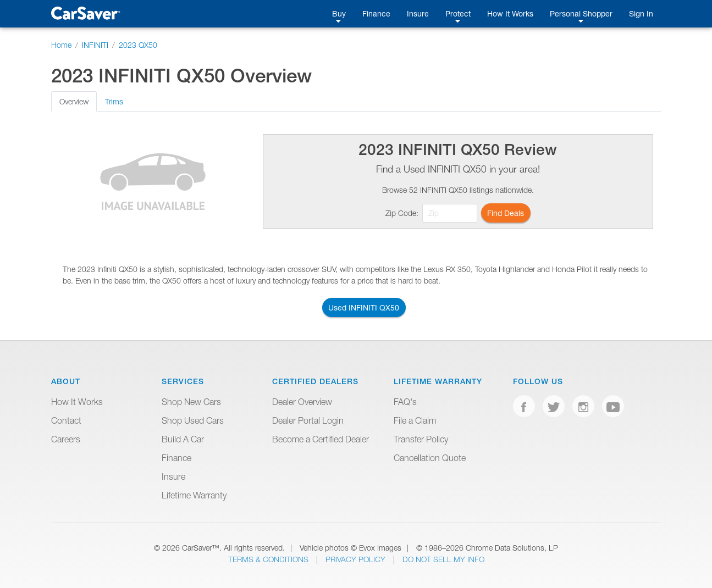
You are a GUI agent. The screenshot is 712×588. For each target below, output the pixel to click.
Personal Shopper (581, 13)
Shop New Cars (191, 402)
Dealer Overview (302, 402)
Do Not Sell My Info (443, 559)
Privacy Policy (357, 559)
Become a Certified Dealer (321, 439)
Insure (418, 13)
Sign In (641, 13)
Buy (339, 13)
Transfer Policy (421, 439)
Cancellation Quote (430, 458)
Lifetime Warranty (194, 495)
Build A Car (183, 439)
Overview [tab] (74, 101)
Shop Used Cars (193, 420)
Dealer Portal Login (308, 420)
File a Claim (415, 420)
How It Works (510, 13)
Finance (376, 13)
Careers (66, 439)
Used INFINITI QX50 (364, 307)
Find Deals (506, 213)
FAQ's (405, 402)
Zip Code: (402, 213)
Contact (66, 420)
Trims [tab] (114, 101)
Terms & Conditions (269, 559)
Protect (458, 13)
